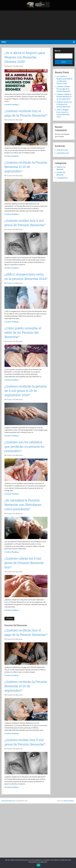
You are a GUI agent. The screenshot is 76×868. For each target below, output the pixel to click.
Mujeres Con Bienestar (15, 69)
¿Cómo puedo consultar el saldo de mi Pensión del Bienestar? (25, 359)
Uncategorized (62, 178)
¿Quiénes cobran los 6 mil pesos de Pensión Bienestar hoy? (23, 610)
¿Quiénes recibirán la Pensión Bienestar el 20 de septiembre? (24, 177)
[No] (74, 863)
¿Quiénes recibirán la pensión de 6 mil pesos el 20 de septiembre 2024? (26, 420)
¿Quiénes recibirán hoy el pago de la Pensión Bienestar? (24, 119)
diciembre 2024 (62, 150)
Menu (4, 42)
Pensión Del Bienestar (15, 129)
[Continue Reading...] (12, 107)
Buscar (58, 51)
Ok (38, 865)
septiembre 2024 (63, 153)
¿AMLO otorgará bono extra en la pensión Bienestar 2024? (23, 299)
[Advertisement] (38, 25)
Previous (9, 667)
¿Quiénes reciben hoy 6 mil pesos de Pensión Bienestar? (24, 238)
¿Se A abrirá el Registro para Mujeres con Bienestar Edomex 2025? (25, 58)
